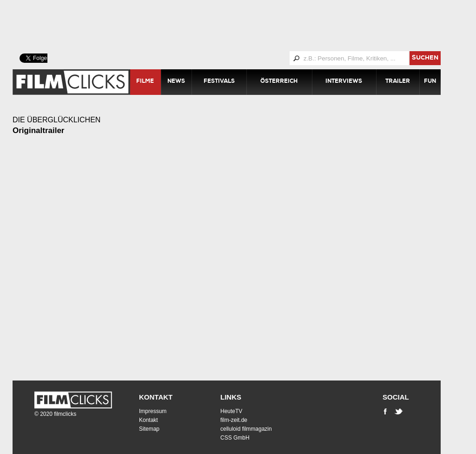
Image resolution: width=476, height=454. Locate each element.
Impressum (153, 411)
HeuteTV (231, 411)
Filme (145, 82)
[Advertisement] (238, 26)
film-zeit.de (234, 420)
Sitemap (149, 429)
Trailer (398, 82)
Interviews (344, 82)
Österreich (279, 82)
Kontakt (156, 397)
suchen (425, 58)
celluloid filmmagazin (246, 429)
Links (231, 397)
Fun (430, 82)
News (176, 82)
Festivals (219, 82)
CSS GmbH (235, 438)
